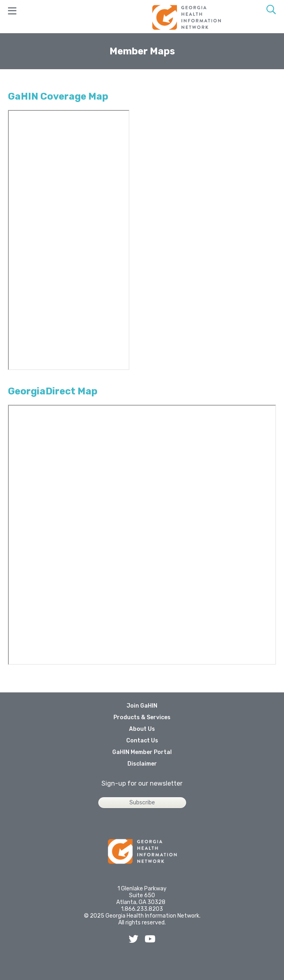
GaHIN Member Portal (142, 752)
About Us (142, 729)
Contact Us (142, 741)
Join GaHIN (142, 706)
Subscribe (142, 803)
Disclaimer (142, 764)
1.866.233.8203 (142, 909)
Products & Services (142, 717)
